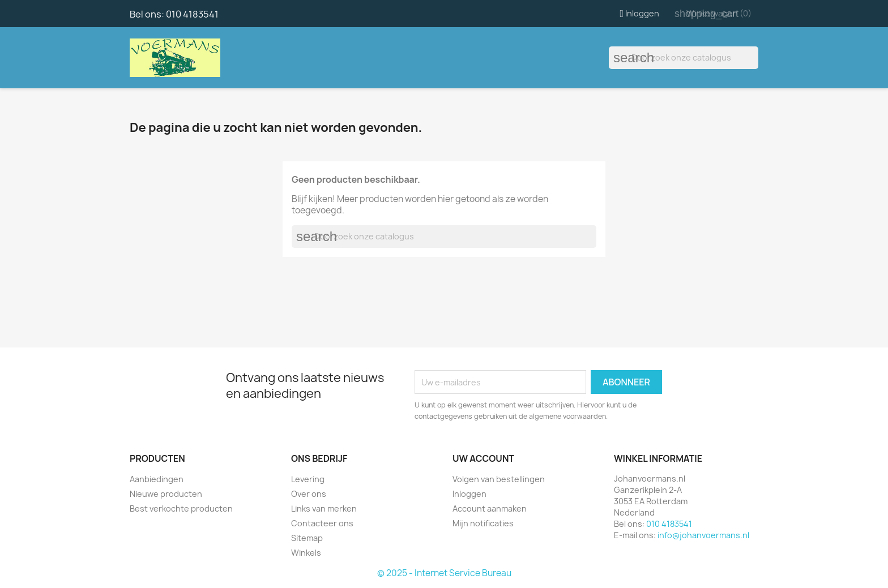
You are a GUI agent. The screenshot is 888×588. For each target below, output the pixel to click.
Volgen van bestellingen (499, 479)
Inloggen (469, 494)
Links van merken (324, 508)
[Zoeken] (684, 58)
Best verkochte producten (181, 508)
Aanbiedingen (157, 479)
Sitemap (307, 538)
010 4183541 (192, 14)
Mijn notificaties (483, 523)
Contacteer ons (322, 523)
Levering (308, 479)
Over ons (309, 494)
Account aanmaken (490, 508)
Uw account (483, 458)
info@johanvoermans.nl (703, 535)
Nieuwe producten (166, 494)
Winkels (306, 553)
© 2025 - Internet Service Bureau (444, 573)
